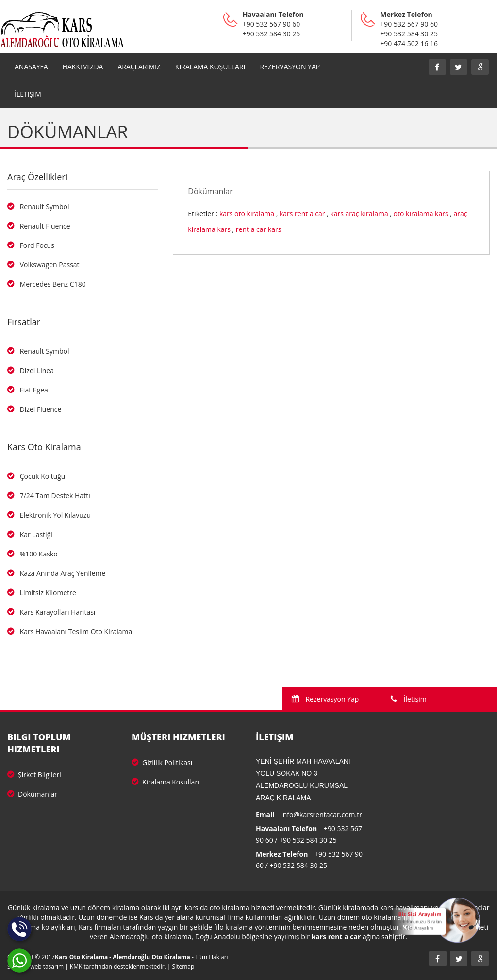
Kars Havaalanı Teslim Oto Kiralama (70, 631)
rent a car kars (259, 229)
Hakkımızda (83, 67)
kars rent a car (302, 214)
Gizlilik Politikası (162, 762)
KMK (76, 967)
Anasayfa (31, 67)
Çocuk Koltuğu (36, 476)
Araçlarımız (139, 67)
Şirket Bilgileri (34, 775)
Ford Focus (31, 245)
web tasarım (47, 967)
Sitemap (183, 967)
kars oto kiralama (247, 214)
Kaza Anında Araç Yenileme (56, 573)
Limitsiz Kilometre (42, 593)
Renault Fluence (39, 226)
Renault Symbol (38, 206)
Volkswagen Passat (43, 265)
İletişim (28, 94)
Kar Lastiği (30, 534)
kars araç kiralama (359, 214)
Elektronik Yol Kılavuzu (49, 515)
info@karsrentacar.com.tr (322, 814)
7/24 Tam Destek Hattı (49, 496)
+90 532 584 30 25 (308, 840)
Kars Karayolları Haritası (51, 612)
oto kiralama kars (421, 214)
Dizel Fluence (34, 409)
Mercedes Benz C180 (47, 284)
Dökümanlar (32, 794)
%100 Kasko (33, 554)
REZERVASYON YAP (290, 67)
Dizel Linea (31, 370)
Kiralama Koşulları (210, 67)
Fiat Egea (28, 390)
